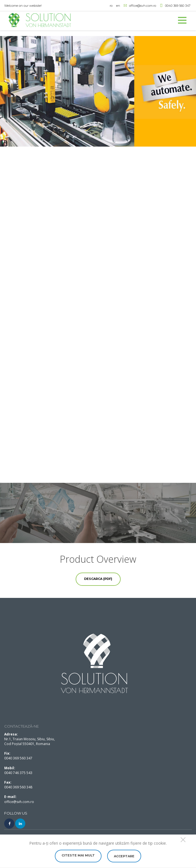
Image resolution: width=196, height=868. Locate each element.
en (118, 6)
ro (111, 6)
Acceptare (124, 856)
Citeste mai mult (78, 855)
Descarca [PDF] (98, 579)
